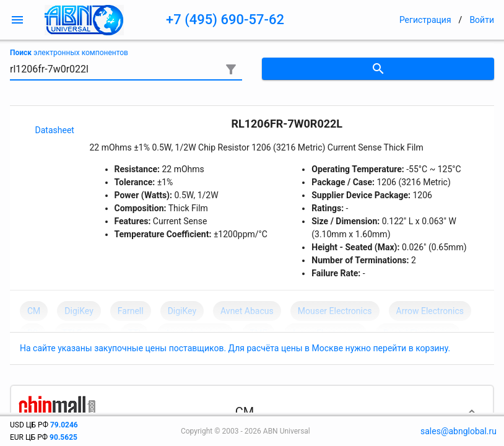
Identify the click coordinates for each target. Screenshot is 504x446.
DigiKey (79, 311)
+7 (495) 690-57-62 (225, 20)
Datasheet (55, 130)
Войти (482, 20)
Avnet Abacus (247, 311)
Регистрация (425, 20)
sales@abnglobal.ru (458, 431)
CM (34, 311)
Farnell (131, 311)
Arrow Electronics (430, 311)
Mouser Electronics (335, 311)
